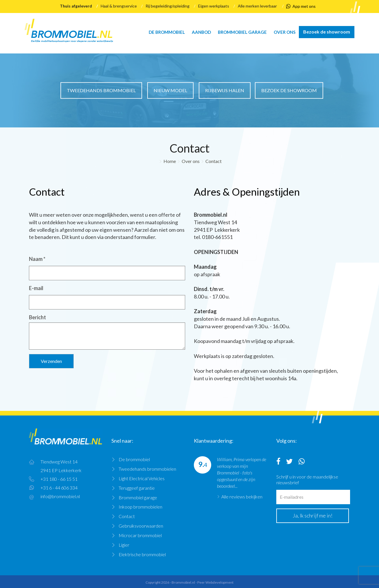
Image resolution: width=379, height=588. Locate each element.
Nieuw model (170, 90)
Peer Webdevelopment (215, 582)
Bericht (37, 317)
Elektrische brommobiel (142, 554)
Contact (214, 161)
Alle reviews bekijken (242, 497)
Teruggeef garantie (137, 488)
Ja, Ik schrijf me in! (313, 515)
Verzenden (51, 361)
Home (170, 161)
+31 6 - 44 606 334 (59, 488)
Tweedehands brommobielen (147, 469)
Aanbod (201, 32)
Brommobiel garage (242, 32)
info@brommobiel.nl (60, 496)
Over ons (285, 32)
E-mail (36, 288)
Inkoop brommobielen (140, 507)
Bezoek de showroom (327, 32)
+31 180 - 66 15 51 (59, 479)
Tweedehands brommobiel (101, 90)
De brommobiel (167, 32)
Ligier (124, 545)
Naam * (37, 259)
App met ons (301, 6)
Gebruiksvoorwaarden (141, 526)
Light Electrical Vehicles (142, 478)
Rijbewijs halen (225, 90)
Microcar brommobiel (140, 535)
